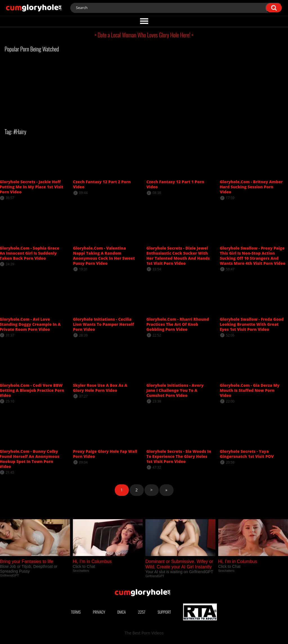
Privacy (99, 612)
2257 (142, 612)
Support (164, 612)
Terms (76, 612)
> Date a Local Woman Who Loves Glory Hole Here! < (144, 35)
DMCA (121, 612)
